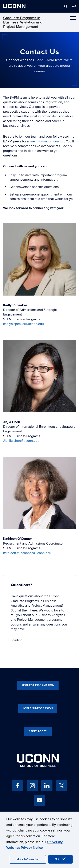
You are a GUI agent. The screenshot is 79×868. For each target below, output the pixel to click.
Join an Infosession (38, 708)
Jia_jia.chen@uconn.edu (21, 441)
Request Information (38, 685)
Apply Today (38, 731)
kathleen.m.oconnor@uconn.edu (27, 553)
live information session (47, 141)
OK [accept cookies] (60, 859)
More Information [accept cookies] (28, 859)
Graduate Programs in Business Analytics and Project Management (23, 22)
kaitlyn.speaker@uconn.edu (23, 324)
